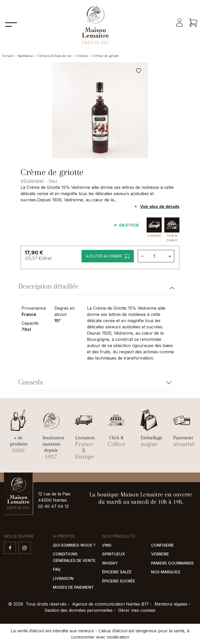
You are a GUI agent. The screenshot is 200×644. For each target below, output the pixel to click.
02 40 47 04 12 (53, 506)
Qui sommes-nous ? (74, 545)
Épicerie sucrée (119, 581)
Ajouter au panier (104, 256)
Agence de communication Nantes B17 (110, 604)
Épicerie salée (117, 572)
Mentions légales (171, 604)
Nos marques (166, 572)
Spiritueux (25, 56)
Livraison (63, 578)
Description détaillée (48, 286)
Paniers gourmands (172, 563)
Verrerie (160, 554)
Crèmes (82, 56)
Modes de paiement (73, 587)
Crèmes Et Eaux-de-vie (55, 56)
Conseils (30, 382)
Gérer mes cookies (137, 610)
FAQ (57, 569)
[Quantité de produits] (156, 256)
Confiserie (162, 545)
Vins (107, 545)
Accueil (8, 56)
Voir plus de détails (160, 207)
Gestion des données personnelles (79, 610)
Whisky (110, 563)
